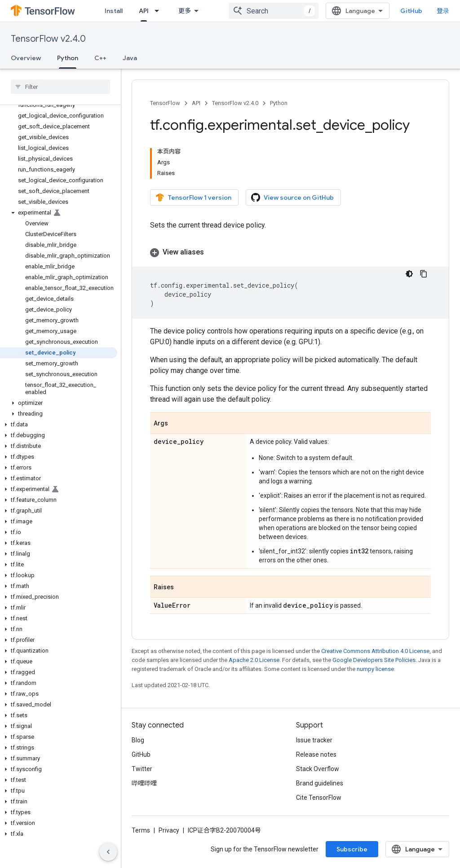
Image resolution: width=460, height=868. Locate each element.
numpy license (375, 669)
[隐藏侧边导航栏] (108, 852)
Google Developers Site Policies (374, 660)
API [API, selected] (144, 11)
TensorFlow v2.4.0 (48, 39)
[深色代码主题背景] (409, 274)
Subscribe (352, 849)
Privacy (169, 830)
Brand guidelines (320, 783)
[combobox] (274, 11)
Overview (26, 58)
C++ (100, 58)
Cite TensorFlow (319, 798)
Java (130, 58)
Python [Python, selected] (68, 58)
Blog (138, 740)
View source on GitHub (292, 197)
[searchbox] (60, 87)
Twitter (142, 769)
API (196, 103)
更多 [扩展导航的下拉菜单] (185, 11)
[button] (59, 213)
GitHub (411, 11)
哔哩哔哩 (144, 783)
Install (114, 11)
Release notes (316, 754)
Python (279, 103)
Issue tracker (314, 740)
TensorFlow (165, 103)
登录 (443, 11)
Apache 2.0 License (254, 660)
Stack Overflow (318, 769)
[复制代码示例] (424, 274)
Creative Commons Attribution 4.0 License (375, 651)
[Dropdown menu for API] (159, 11)
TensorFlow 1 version (193, 197)
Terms (141, 830)
